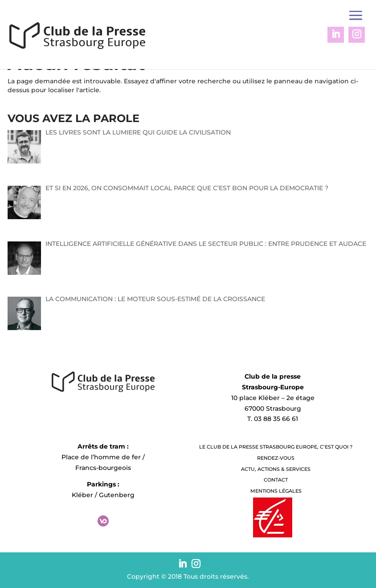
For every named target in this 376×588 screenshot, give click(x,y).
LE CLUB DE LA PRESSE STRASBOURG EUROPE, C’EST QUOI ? (276, 447)
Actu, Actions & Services (276, 469)
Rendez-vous (276, 458)
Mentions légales (276, 491)
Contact (276, 480)
